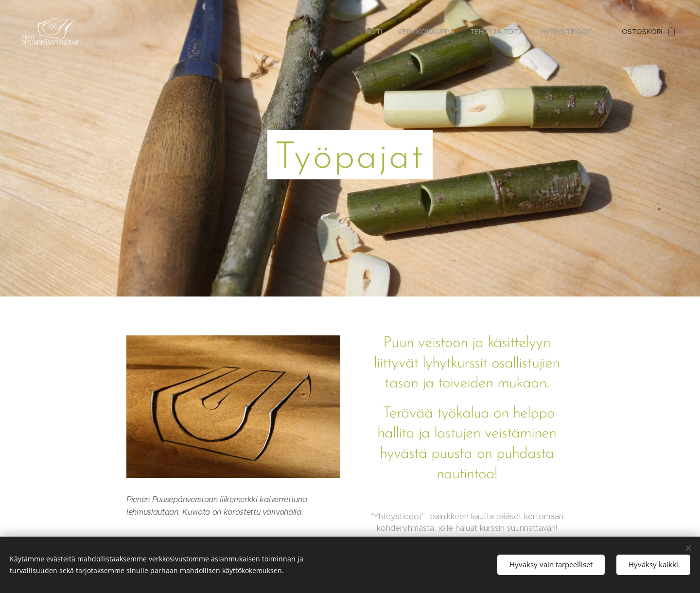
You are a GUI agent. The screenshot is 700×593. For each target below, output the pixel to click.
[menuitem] (376, 32)
